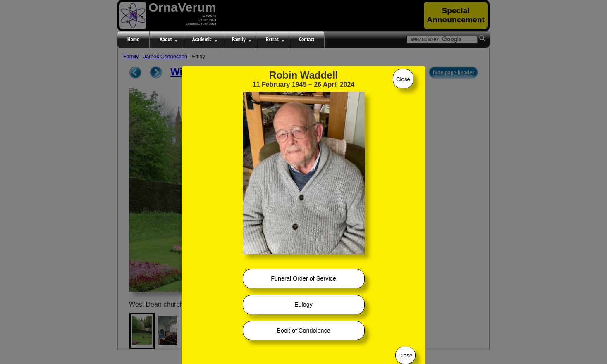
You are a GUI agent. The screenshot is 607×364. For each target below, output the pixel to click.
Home (133, 39)
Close (403, 79)
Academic (205, 40)
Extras (275, 40)
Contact (307, 39)
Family (242, 40)
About (169, 40)
